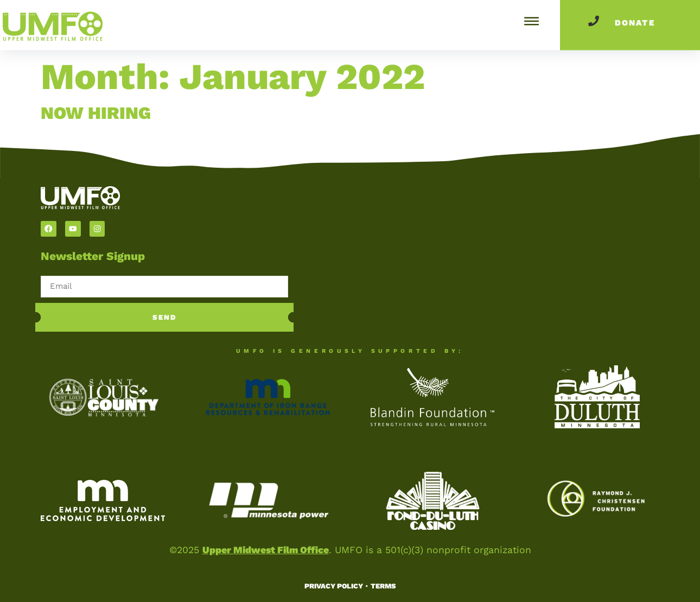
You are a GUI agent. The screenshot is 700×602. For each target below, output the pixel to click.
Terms (383, 586)
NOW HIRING (96, 113)
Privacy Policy (334, 586)
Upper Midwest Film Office (266, 550)
